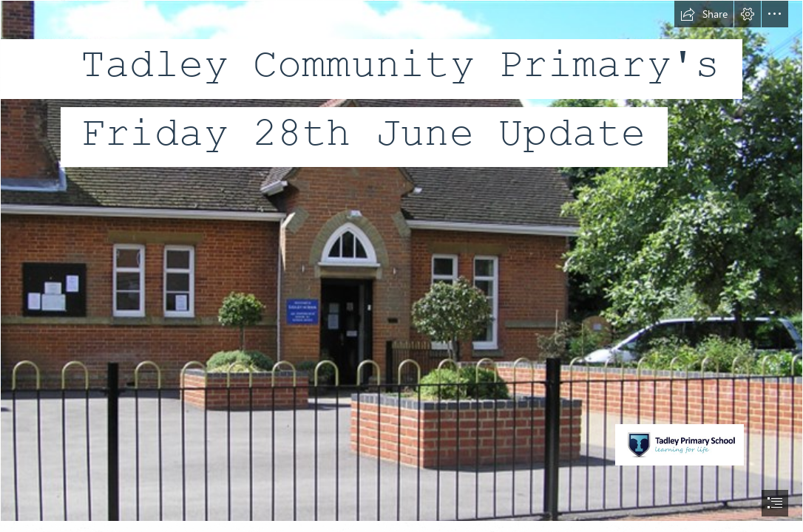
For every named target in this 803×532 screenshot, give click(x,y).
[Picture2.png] (402, 261)
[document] (402, 266)
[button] (704, 14)
